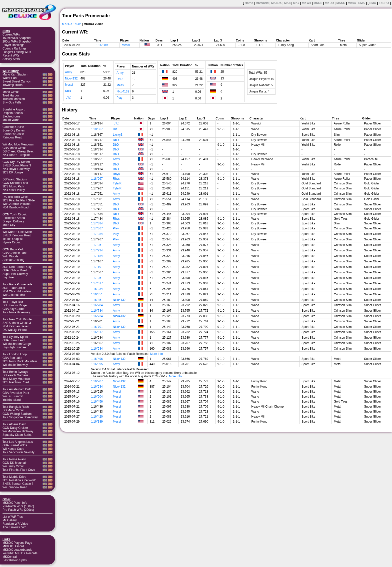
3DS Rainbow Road (16, 382)
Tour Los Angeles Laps (18, 442)
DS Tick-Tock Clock (15, 197)
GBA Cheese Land (15, 253)
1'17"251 (97, 245)
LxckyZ (118, 135)
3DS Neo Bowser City (17, 267)
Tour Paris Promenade (17, 284)
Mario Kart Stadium (15, 74)
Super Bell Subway (15, 274)
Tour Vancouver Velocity (18, 452)
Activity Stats (11, 59)
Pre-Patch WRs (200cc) (18, 510)
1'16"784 (97, 305)
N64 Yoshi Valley (14, 190)
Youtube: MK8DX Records (20, 553)
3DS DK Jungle (13, 172)
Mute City (9, 225)
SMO (373, 3)
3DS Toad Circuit (14, 288)
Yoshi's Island (12, 400)
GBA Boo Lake (12, 358)
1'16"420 (97, 417)
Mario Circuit (11, 92)
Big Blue (8, 277)
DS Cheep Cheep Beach (19, 151)
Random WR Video (15, 524)
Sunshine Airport (13, 109)
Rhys (116, 174)
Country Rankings (14, 48)
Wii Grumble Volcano (16, 204)
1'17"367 (97, 228)
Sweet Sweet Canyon (17, 81)
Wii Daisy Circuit (13, 466)
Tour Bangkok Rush (16, 407)
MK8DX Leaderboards (17, 550)
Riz (115, 129)
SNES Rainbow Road (17, 235)
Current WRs (11, 34)
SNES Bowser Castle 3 (18, 484)
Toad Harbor (11, 95)
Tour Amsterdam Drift (17, 389)
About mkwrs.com (14, 527)
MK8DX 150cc (72, 24)
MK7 (296, 3)
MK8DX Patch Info (15, 503)
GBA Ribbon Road (15, 270)
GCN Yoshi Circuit (14, 214)
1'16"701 (97, 327)
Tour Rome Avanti (14, 459)
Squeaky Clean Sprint (17, 435)
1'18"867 (97, 129)
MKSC (341, 3)
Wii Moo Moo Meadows (18, 144)
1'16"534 (97, 349)
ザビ (68, 97)
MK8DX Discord (13, 546)
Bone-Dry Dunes (14, 130)
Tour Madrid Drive (14, 477)
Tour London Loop (15, 354)
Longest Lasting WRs (17, 52)
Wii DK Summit (13, 396)
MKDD (329, 3)
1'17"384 (97, 223)
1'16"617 (97, 332)
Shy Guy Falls (12, 102)
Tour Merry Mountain (16, 379)
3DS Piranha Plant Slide (19, 200)
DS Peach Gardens (15, 375)
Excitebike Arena (14, 218)
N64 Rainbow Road (15, 207)
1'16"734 (97, 311)
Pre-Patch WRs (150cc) (18, 506)
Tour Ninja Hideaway (16, 312)
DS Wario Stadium (15, 179)
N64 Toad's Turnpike (16, 155)
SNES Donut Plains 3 (17, 165)
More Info (157, 354)
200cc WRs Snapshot (17, 41)
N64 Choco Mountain (17, 291)
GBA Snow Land (13, 340)
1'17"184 (97, 256)
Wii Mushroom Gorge (17, 344)
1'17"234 (97, 250)
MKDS (318, 3)
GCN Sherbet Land (15, 183)
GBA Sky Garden (14, 309)
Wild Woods (10, 256)
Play (119, 98)
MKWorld (262, 3)
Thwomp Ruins (12, 85)
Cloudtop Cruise (13, 127)
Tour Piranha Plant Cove (19, 470)
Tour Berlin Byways (15, 372)
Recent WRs (11, 55)
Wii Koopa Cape (13, 449)
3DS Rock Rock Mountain (20, 361)
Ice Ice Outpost (13, 239)
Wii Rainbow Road (15, 487)
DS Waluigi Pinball (15, 330)
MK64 (352, 3)
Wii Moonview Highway (18, 431)
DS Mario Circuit (13, 410)
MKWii (307, 3)
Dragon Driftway (13, 221)
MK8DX (276, 3)
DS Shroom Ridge (15, 305)
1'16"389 (102, 45)
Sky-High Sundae (14, 347)
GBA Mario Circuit (14, 148)
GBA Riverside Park (16, 393)
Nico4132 (71, 78)
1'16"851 (97, 294)
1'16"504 (97, 397)
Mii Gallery (10, 520)
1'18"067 (97, 179)
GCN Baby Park (13, 249)
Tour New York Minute (17, 319)
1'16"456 (97, 402)
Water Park (10, 78)
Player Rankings (13, 45)
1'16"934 (97, 289)
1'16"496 (97, 359)
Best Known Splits (15, 560)
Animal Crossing (13, 260)
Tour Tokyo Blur (13, 302)
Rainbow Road (12, 137)
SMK (362, 3)
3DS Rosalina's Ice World (19, 480)
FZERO (384, 3)
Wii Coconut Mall (14, 295)
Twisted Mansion (14, 99)
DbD (68, 91)
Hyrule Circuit (11, 242)
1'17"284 (97, 234)
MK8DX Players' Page (17, 543)
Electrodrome (11, 116)
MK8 (287, 3)
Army (68, 72)
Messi (126, 45)
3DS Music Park (13, 186)
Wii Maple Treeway (15, 365)
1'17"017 (97, 283)
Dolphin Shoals (13, 113)
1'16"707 (97, 381)
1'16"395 (97, 364)
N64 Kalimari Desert (16, 326)
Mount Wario (11, 120)
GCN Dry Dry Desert (16, 162)
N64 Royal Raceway (16, 169)
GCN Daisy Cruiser (15, 428)
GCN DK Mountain (15, 463)
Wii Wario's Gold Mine (17, 232)
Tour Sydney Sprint (15, 337)
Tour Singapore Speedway (20, 417)
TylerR (117, 183)
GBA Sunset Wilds (15, 445)
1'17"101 (97, 267)
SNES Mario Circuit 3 (17, 323)
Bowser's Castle (13, 134)
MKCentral (10, 557)
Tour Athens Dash (14, 424)
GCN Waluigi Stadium (17, 414)
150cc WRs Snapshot (17, 38)
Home (249, 3)
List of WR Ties (13, 517)
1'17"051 (97, 278)
